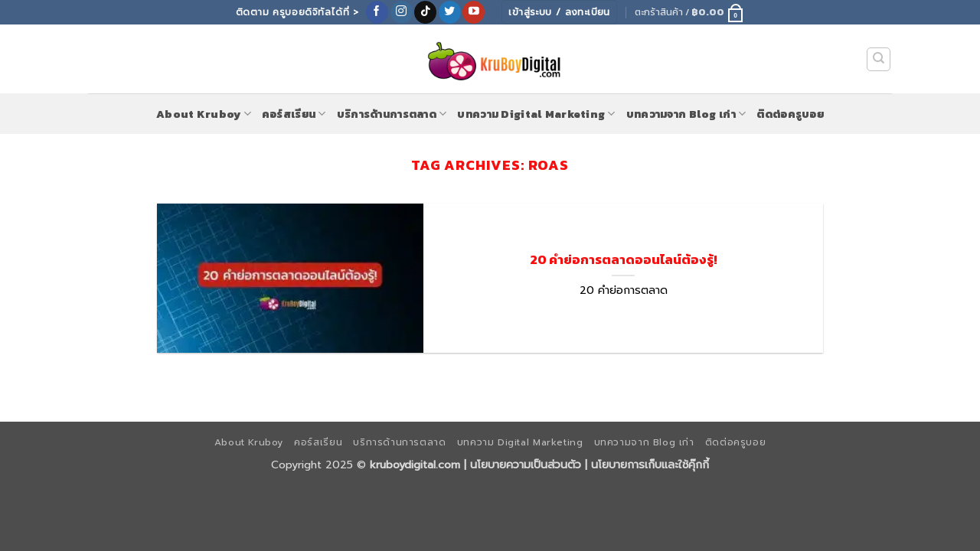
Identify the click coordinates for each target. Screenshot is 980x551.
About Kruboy (204, 114)
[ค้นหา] (879, 60)
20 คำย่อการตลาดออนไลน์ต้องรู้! (624, 260)
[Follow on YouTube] (474, 12)
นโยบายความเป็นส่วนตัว (526, 465)
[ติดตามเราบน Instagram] (402, 12)
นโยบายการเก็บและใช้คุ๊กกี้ (650, 465)
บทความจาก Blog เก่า (686, 114)
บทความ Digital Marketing (536, 114)
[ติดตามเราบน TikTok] (425, 12)
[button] (689, 12)
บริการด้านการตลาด (392, 114)
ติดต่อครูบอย (790, 114)
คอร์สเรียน (294, 114)
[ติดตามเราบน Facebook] (377, 12)
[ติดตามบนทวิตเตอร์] (450, 12)
